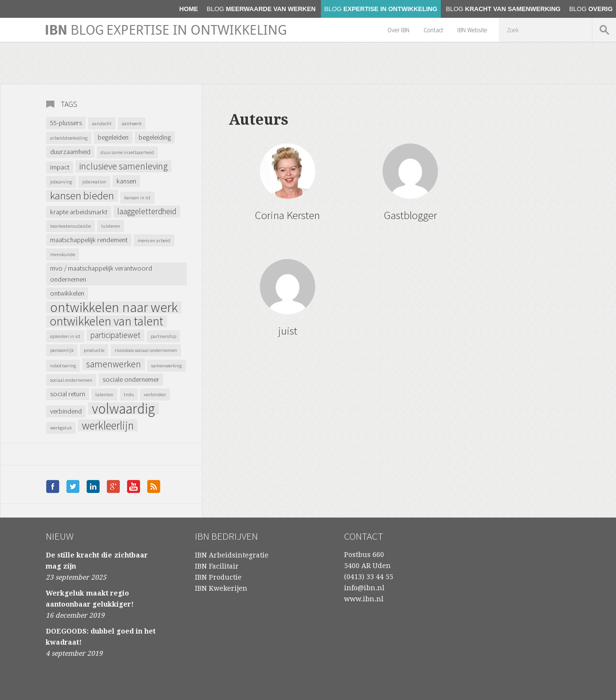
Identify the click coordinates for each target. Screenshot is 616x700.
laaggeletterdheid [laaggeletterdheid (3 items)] (147, 211)
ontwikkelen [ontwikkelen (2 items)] (67, 293)
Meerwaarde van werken (261, 9)
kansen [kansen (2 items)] (126, 181)
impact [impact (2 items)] (60, 167)
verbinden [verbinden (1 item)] (155, 395)
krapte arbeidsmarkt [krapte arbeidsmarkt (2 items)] (79, 212)
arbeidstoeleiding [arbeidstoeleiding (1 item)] (69, 138)
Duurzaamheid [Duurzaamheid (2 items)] (70, 152)
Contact (433, 30)
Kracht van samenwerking (503, 9)
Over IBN (398, 30)
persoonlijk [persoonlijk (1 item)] (62, 350)
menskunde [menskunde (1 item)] (63, 254)
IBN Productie (218, 577)
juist (288, 331)
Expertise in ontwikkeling (381, 9)
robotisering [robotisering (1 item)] (63, 366)
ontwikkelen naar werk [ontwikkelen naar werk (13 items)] (114, 307)
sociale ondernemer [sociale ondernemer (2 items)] (131, 379)
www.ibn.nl (364, 599)
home (189, 9)
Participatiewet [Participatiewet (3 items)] (115, 335)
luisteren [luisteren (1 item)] (111, 226)
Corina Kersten (288, 215)
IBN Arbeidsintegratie (232, 555)
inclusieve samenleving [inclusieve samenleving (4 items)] (123, 166)
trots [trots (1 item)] (129, 395)
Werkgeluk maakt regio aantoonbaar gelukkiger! (90, 599)
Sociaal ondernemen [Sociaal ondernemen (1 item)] (71, 380)
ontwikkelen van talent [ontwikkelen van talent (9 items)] (107, 321)
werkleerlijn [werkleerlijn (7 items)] (108, 425)
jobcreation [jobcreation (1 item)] (94, 182)
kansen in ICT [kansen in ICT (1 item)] (137, 198)
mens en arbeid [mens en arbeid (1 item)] (154, 240)
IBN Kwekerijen (221, 588)
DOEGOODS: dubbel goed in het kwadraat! (101, 637)
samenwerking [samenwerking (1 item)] (167, 366)
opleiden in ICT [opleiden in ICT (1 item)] (65, 336)
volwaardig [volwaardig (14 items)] (123, 408)
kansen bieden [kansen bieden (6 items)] (82, 196)
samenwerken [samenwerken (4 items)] (114, 364)
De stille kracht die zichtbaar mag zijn (97, 561)
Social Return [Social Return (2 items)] (68, 394)
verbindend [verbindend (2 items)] (66, 411)
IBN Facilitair (217, 566)
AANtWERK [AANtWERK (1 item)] (132, 123)
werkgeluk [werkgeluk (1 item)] (61, 428)
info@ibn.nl (364, 588)
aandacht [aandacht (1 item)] (102, 123)
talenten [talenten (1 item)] (104, 395)
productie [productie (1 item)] (94, 350)
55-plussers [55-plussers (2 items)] (66, 123)
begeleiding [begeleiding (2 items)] (155, 137)
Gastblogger (411, 215)
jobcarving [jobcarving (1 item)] (61, 182)
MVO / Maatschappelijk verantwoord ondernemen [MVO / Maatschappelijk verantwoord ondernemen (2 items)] (101, 274)
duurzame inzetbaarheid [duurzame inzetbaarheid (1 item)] (127, 152)
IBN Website (472, 30)
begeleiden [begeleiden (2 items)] (113, 137)
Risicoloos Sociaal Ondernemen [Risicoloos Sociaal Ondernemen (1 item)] (146, 350)
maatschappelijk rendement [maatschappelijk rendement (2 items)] (89, 240)
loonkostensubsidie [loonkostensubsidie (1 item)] (71, 226)
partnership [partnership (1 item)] (163, 336)
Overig (591, 9)
